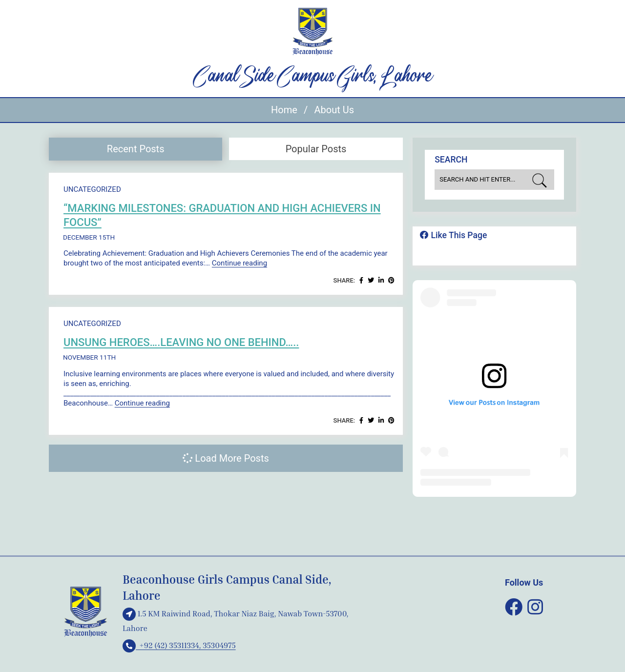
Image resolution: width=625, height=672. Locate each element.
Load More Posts (226, 458)
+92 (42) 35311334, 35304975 (179, 645)
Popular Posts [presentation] (316, 149)
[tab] (135, 149)
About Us (334, 110)
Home (284, 110)
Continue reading (240, 263)
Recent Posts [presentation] (136, 149)
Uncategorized (92, 189)
